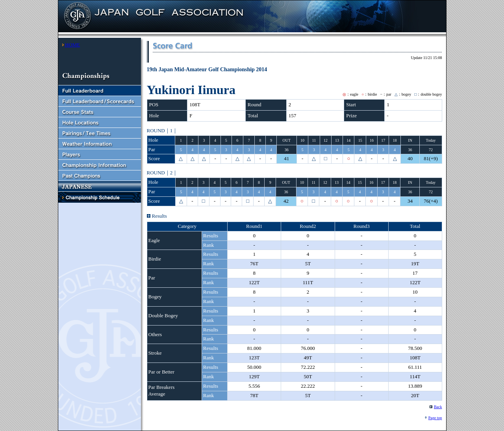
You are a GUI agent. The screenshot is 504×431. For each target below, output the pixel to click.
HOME (72, 45)
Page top (435, 418)
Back (438, 407)
